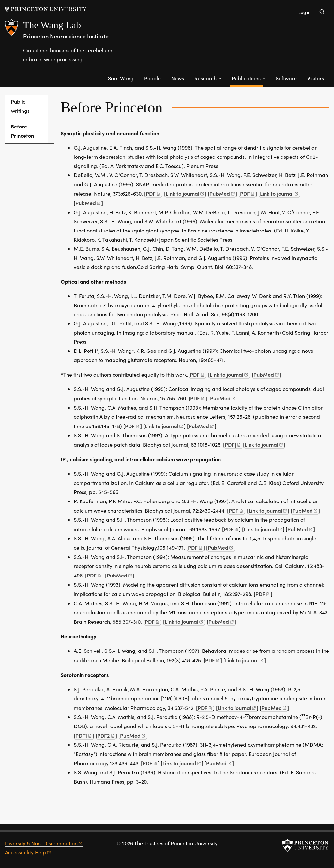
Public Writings (20, 106)
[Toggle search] (322, 12)
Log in (304, 12)
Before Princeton (29, 131)
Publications (247, 77)
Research (205, 78)
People (152, 78)
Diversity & (44, 843)
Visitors (316, 78)
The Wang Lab (52, 25)
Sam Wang (121, 78)
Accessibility (28, 852)
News (178, 78)
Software (286, 78)
